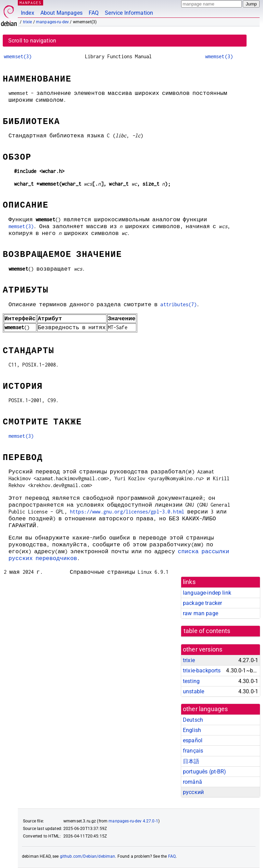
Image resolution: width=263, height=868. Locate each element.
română (192, 782)
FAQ (94, 13)
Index (28, 13)
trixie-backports (202, 671)
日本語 (191, 761)
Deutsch (193, 720)
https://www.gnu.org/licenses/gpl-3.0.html (127, 512)
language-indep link (207, 593)
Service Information (129, 13)
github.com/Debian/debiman (88, 856)
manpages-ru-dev (52, 22)
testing (191, 681)
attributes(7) (178, 304)
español (193, 740)
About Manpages (61, 13)
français (193, 751)
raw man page (201, 613)
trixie (28, 22)
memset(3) (21, 226)
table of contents (207, 631)
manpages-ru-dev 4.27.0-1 (133, 821)
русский (193, 792)
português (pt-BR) (205, 772)
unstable (193, 691)
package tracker (202, 603)
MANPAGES (30, 3)
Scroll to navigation (32, 41)
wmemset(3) (18, 56)
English (192, 730)
